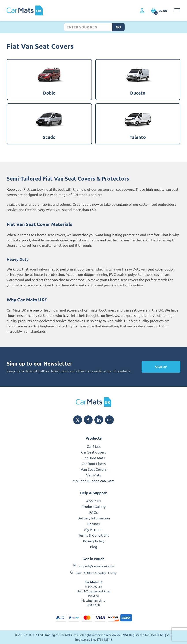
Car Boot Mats (94, 458)
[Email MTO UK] (109, 420)
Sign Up (161, 367)
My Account (93, 529)
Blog (93, 547)
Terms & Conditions (94, 535)
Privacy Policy (94, 541)
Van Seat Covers (94, 469)
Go (118, 27)
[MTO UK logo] (93, 402)
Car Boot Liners (94, 463)
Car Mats (94, 446)
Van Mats (94, 475)
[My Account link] (142, 11)
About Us (93, 501)
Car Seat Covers (94, 452)
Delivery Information (94, 518)
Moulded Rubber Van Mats (93, 481)
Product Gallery (93, 506)
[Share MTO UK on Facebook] (88, 420)
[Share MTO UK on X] (78, 420)
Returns (93, 524)
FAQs (93, 512)
